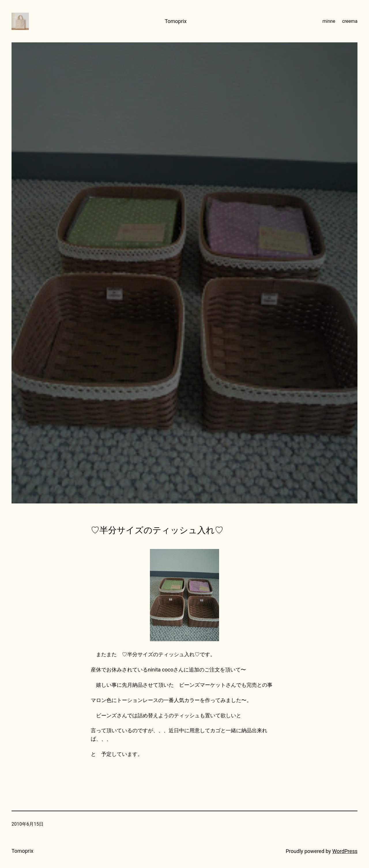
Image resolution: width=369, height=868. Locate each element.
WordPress (345, 851)
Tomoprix (176, 21)
